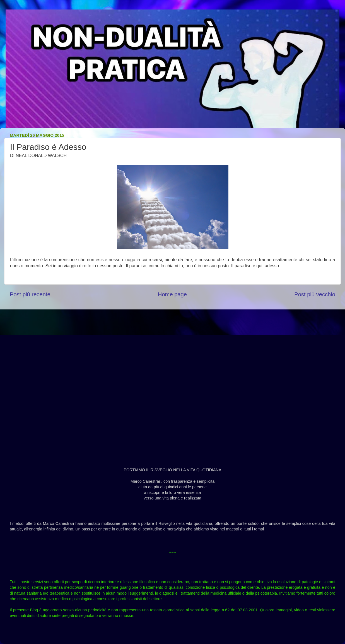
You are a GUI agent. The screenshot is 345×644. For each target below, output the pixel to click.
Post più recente (30, 294)
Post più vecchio (315, 294)
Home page (172, 294)
